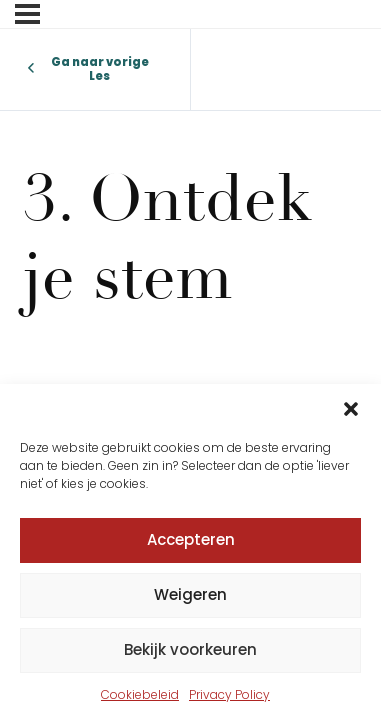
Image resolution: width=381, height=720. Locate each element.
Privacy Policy (229, 694)
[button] (351, 409)
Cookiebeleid (140, 694)
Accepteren (191, 539)
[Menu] (27, 14)
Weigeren (190, 594)
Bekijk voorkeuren (190, 649)
